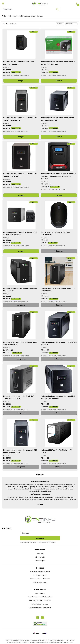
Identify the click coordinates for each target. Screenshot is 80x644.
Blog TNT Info (40, 557)
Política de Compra (40, 575)
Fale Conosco (40, 593)
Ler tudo (40, 504)
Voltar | (4, 16)
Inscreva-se (40, 538)
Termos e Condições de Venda (40, 572)
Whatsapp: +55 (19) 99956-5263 (40, 600)
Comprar (21, 81)
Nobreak (40, 16)
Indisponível (59, 251)
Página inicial (12, 16)
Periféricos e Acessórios (27, 16)
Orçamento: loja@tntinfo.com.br (40, 608)
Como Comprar (40, 561)
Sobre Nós (40, 554)
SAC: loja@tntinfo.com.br (40, 604)
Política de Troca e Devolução (40, 579)
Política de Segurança (40, 582)
